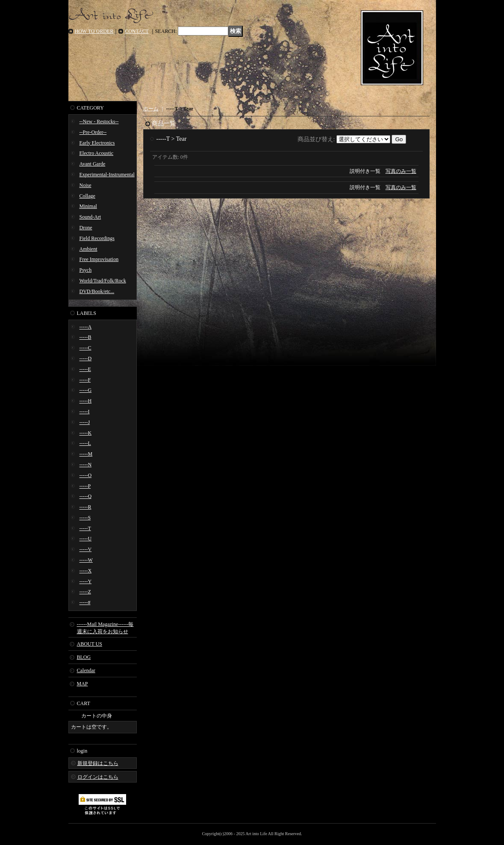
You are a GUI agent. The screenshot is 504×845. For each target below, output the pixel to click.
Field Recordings (97, 238)
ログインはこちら (98, 777)
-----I (85, 412)
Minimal (88, 206)
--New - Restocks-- (99, 122)
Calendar (86, 670)
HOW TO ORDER (94, 31)
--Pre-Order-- (93, 132)
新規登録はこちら (98, 763)
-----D (86, 359)
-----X (86, 571)
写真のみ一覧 (401, 171)
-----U (86, 539)
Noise (85, 185)
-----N (86, 465)
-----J (85, 422)
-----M (86, 454)
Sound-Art (90, 217)
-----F (85, 380)
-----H (86, 401)
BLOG (84, 657)
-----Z (85, 592)
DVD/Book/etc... (97, 291)
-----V (86, 549)
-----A (86, 327)
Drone (86, 228)
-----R (85, 507)
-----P (85, 486)
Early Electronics (97, 143)
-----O (86, 475)
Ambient (88, 249)
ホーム (151, 109)
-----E (85, 369)
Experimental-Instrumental (107, 175)
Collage (87, 196)
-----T (85, 528)
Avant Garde (93, 164)
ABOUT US (90, 644)
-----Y (86, 581)
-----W (86, 560)
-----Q (86, 496)
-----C (85, 348)
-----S (85, 518)
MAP (83, 684)
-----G (86, 390)
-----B (85, 337)
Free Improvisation (99, 259)
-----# (85, 602)
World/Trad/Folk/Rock (103, 281)
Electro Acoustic (97, 153)
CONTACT (137, 31)
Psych (86, 270)
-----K (86, 433)
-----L (85, 443)
